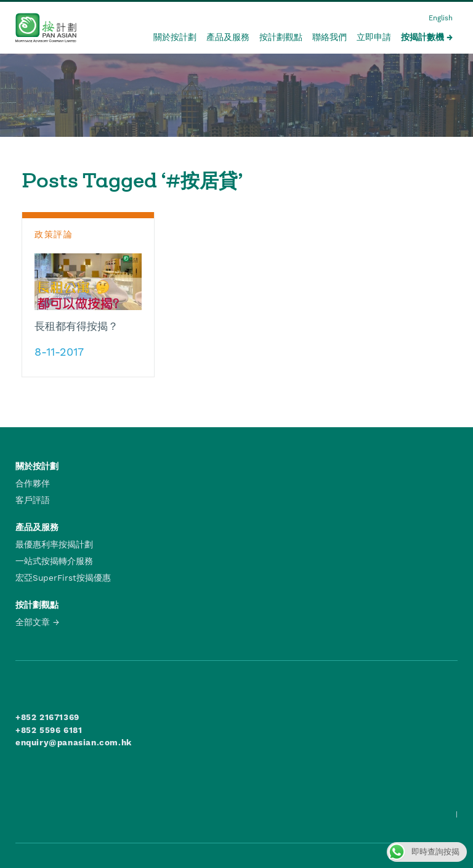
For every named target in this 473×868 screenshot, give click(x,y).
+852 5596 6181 (49, 730)
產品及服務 (228, 37)
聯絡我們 (329, 37)
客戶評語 (33, 500)
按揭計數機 (422, 37)
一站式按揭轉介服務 (54, 561)
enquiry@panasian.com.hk (74, 742)
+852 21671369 (47, 717)
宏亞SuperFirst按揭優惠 (63, 578)
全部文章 (33, 622)
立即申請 (374, 37)
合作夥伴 (33, 483)
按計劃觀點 (281, 37)
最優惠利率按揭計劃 (54, 544)
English (441, 18)
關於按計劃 (175, 37)
